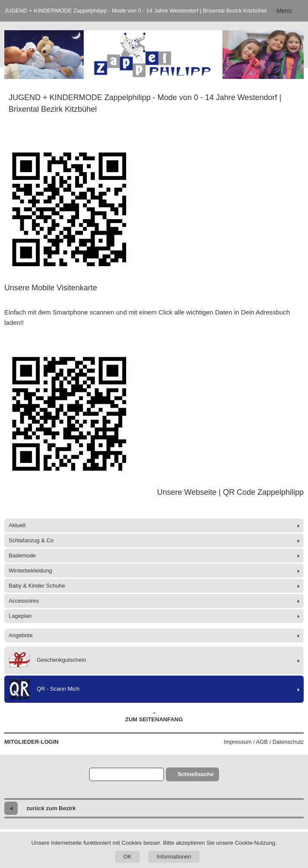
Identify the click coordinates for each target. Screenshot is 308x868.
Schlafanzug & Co (31, 540)
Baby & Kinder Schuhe (37, 586)
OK (128, 857)
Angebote (21, 635)
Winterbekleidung (30, 571)
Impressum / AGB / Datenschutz (264, 742)
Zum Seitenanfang (154, 717)
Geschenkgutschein (47, 660)
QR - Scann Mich (44, 689)
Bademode (22, 555)
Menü (284, 11)
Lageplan (20, 616)
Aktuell (17, 525)
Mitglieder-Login (32, 742)
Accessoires (24, 601)
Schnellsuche (196, 774)
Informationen (174, 857)
